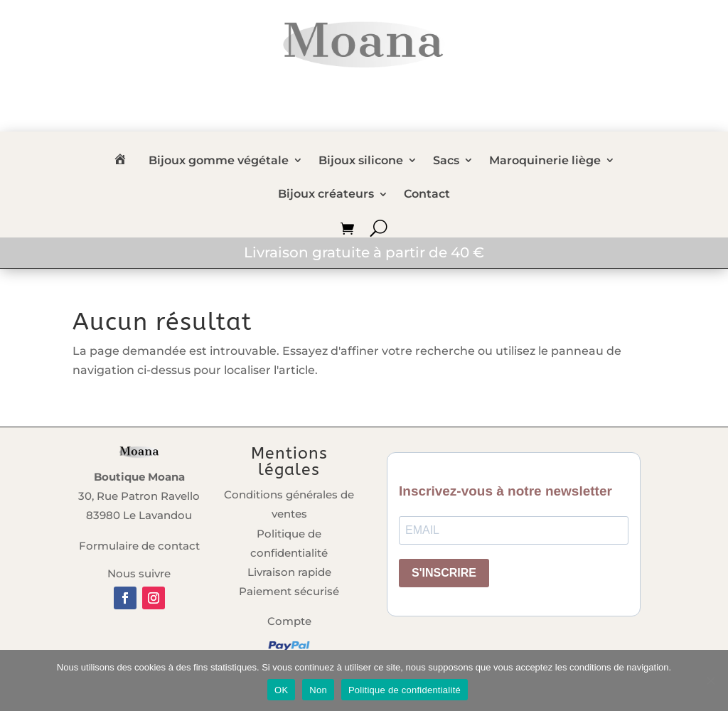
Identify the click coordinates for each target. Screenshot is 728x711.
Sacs (446, 161)
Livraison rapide (289, 572)
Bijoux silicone (361, 161)
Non (318, 690)
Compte (289, 621)
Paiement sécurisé (289, 591)
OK (281, 690)
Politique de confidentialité (405, 690)
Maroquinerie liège (545, 161)
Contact (427, 195)
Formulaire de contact (139, 546)
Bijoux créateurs (326, 195)
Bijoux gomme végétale (219, 161)
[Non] (710, 680)
